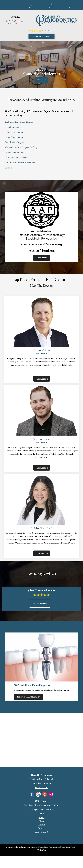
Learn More (41, 80)
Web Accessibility (54, 847)
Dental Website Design (68, 847)
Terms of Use (43, 847)
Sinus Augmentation (14, 132)
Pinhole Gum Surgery (14, 142)
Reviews (42, 825)
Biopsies (8, 168)
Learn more (42, 258)
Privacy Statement (32, 847)
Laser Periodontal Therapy (16, 157)
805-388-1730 (15, 21)
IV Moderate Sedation (14, 152)
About (42, 821)
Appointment (41, 832)
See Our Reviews (40, 603)
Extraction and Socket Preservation (20, 163)
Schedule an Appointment (29, 697)
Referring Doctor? (15, 24)
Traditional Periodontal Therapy (19, 122)
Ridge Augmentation (14, 137)
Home (41, 817)
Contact (41, 828)
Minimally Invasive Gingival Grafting (21, 147)
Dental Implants (12, 127)
